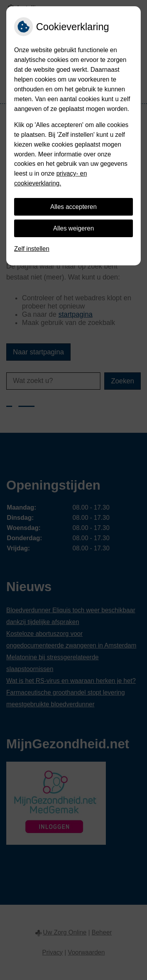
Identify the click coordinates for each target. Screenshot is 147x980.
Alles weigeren (73, 228)
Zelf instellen (32, 249)
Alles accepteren (73, 207)
